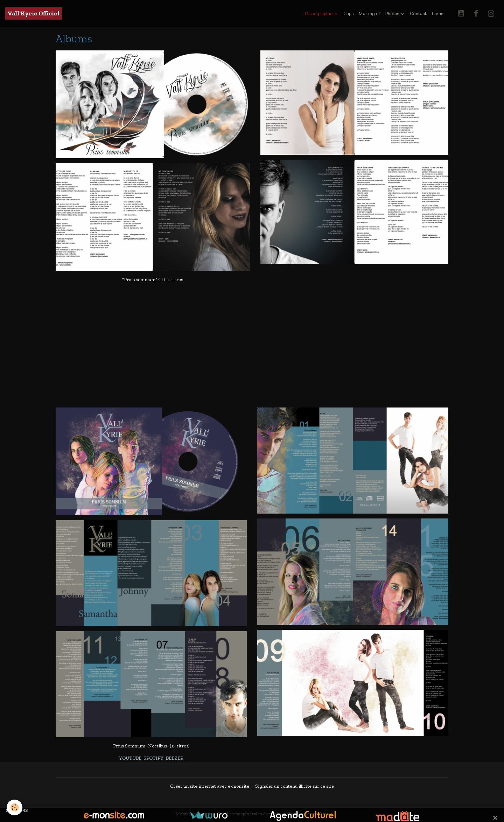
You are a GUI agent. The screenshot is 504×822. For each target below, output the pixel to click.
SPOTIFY (153, 758)
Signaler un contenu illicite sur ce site (295, 786)
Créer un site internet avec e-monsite (210, 786)
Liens (437, 13)
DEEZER (175, 758)
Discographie (319, 13)
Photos (393, 13)
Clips (348, 13)
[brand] (33, 13)
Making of (369, 13)
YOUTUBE (130, 758)
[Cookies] (15, 807)
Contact (418, 13)
